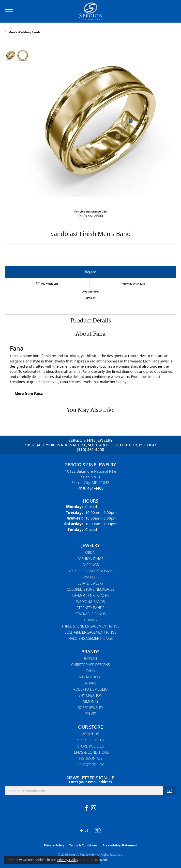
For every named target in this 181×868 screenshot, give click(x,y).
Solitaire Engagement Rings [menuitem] (91, 632)
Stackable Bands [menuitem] (90, 614)
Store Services (91, 740)
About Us (91, 734)
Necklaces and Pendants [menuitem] (90, 571)
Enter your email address (90, 782)
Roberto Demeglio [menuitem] (90, 689)
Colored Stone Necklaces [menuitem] (90, 589)
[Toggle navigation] (9, 11)
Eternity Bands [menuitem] (91, 608)
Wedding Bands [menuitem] (91, 602)
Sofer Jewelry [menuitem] (91, 708)
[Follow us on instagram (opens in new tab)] (94, 808)
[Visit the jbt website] (84, 830)
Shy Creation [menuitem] (91, 695)
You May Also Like (90, 410)
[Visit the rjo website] (98, 830)
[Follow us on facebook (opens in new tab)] (87, 808)
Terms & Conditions (91, 752)
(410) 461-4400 (91, 216)
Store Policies (90, 746)
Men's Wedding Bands (24, 32)
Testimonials (90, 758)
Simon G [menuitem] (91, 701)
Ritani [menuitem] (90, 683)
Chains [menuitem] (91, 620)
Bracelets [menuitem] (90, 577)
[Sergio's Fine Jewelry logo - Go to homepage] (90, 11)
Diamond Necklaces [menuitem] (90, 595)
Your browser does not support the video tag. (102, 123)
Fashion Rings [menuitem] (90, 559)
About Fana (90, 334)
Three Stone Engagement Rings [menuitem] (91, 626)
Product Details (91, 321)
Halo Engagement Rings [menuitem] (91, 638)
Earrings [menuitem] (90, 565)
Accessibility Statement (120, 845)
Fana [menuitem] (91, 671)
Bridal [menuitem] (90, 553)
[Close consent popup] (96, 860)
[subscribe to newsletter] (169, 791)
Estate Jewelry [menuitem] (90, 583)
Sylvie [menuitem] (90, 714)
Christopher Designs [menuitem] (90, 665)
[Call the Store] (90, 488)
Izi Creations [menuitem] (90, 677)
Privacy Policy (90, 765)
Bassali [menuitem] (90, 659)
